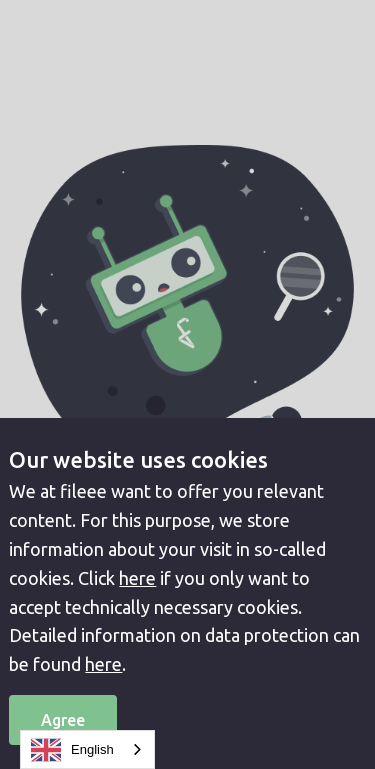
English (72, 750)
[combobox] (87, 749)
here (137, 578)
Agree (63, 720)
